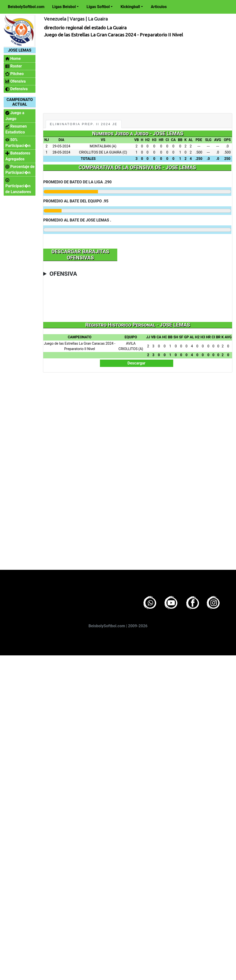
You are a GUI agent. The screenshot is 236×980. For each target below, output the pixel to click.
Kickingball (130, 7)
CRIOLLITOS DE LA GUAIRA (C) (103, 152)
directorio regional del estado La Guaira (85, 28)
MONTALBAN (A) (103, 146)
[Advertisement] (129, 74)
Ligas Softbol (98, 7)
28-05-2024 (61, 152)
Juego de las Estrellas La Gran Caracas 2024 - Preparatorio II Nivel (113, 35)
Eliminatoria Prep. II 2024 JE (84, 124)
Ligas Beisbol (64, 7)
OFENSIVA (63, 274)
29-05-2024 (61, 146)
